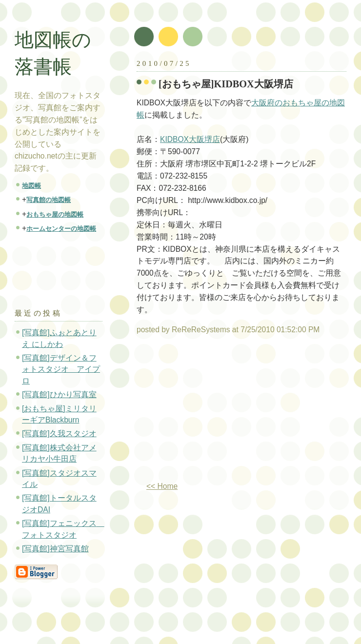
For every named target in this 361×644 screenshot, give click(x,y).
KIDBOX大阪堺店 (190, 139)
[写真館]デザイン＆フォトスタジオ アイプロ (61, 369)
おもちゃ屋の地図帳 (55, 214)
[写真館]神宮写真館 (55, 549)
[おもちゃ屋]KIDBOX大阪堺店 (226, 84)
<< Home (162, 486)
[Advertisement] (219, 412)
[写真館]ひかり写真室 (59, 394)
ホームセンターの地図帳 (61, 229)
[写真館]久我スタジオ (59, 433)
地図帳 (31, 186)
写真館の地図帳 (49, 200)
